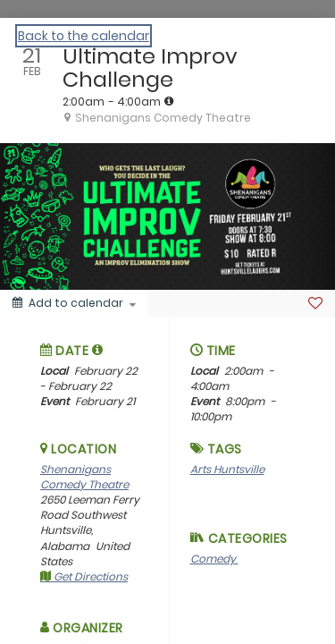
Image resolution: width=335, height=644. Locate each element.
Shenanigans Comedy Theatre (84, 477)
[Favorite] (315, 303)
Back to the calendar (84, 36)
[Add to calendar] (74, 303)
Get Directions (84, 576)
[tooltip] (169, 101)
